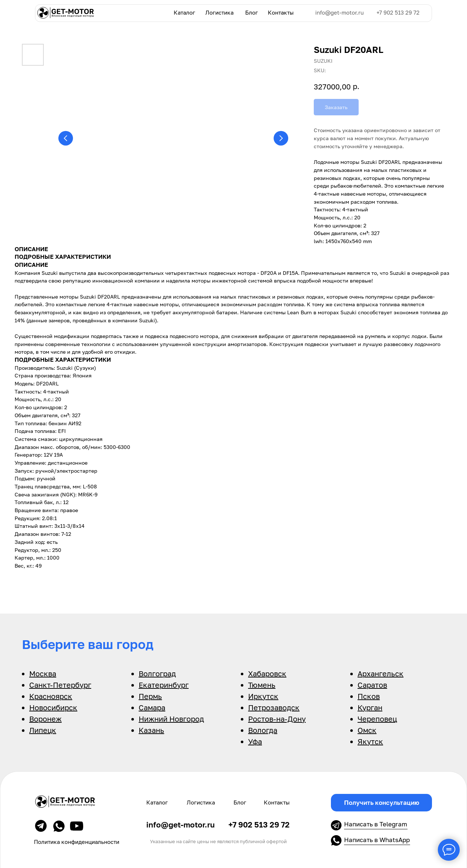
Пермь (150, 696)
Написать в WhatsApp (377, 840)
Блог (252, 12)
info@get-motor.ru (339, 12)
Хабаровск (267, 673)
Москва (43, 673)
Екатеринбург (164, 685)
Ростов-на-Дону (277, 719)
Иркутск (263, 696)
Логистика (219, 12)
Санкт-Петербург (60, 685)
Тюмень (262, 685)
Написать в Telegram (376, 824)
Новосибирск (53, 707)
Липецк (43, 730)
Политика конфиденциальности (77, 842)
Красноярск (51, 696)
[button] (381, 803)
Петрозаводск (274, 707)
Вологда (263, 730)
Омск (367, 730)
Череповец (377, 719)
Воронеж (45, 719)
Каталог (184, 12)
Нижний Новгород (171, 719)
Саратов (372, 685)
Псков (369, 696)
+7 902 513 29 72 (398, 12)
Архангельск (381, 673)
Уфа (255, 741)
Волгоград (157, 673)
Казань (151, 730)
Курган (370, 707)
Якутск (370, 741)
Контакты (281, 12)
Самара (152, 707)
